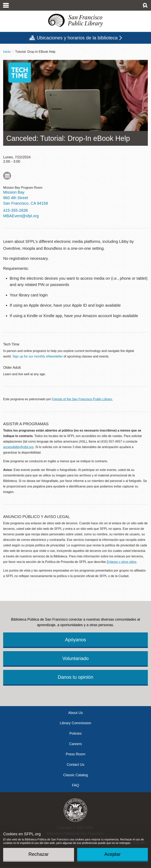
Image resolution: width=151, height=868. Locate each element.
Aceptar (112, 854)
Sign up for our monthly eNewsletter (38, 356)
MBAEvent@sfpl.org (21, 216)
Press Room (75, 754)
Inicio (7, 52)
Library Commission (75, 723)
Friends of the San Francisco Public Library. (82, 399)
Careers (75, 744)
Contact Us (75, 765)
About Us (75, 713)
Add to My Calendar (7, 176)
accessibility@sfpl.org (18, 447)
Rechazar (39, 854)
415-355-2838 (15, 210)
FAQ (75, 785)
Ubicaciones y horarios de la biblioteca (77, 38)
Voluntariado (75, 658)
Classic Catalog (75, 775)
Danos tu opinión (75, 677)
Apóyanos (75, 640)
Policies (75, 733)
